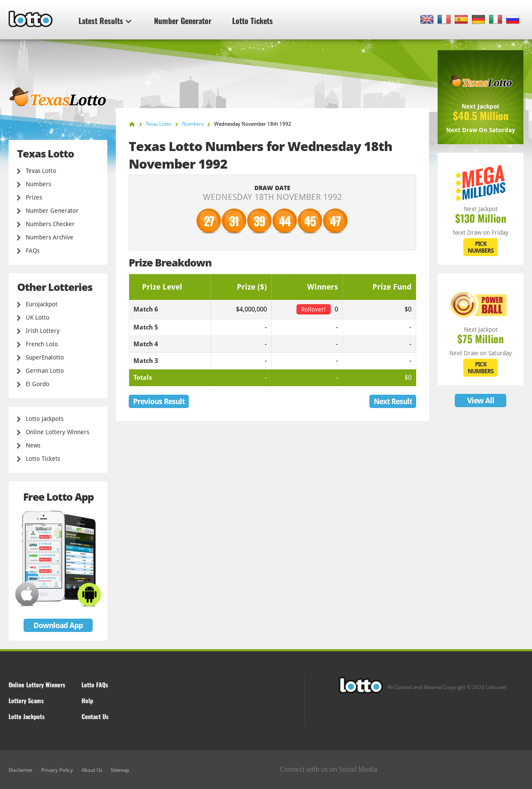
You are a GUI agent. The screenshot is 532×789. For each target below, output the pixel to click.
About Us (92, 770)
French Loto (42, 344)
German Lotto (45, 371)
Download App (58, 625)
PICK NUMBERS (481, 247)
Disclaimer (21, 770)
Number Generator (183, 21)
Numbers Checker (50, 224)
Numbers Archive (50, 237)
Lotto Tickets (252, 21)
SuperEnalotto (45, 357)
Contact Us (95, 716)
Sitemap (120, 770)
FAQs (33, 251)
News (33, 445)
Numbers (38, 184)
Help (87, 700)
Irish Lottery (43, 331)
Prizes (34, 197)
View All (481, 401)
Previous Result (159, 401)
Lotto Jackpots (45, 419)
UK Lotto (38, 317)
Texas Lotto (41, 171)
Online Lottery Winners (57, 432)
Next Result (393, 401)
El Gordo (38, 384)
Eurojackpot (42, 304)
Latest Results (105, 21)
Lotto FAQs (95, 685)
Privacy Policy (57, 770)
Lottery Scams (26, 700)
